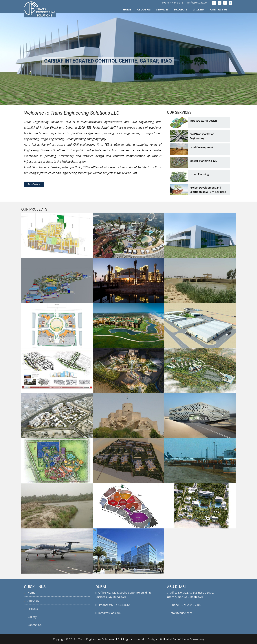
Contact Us (219, 9)
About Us (144, 9)
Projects (181, 9)
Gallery (199, 9)
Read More (34, 184)
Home (127, 9)
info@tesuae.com (199, 2)
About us (32, 601)
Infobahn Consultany (191, 639)
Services (162, 9)
